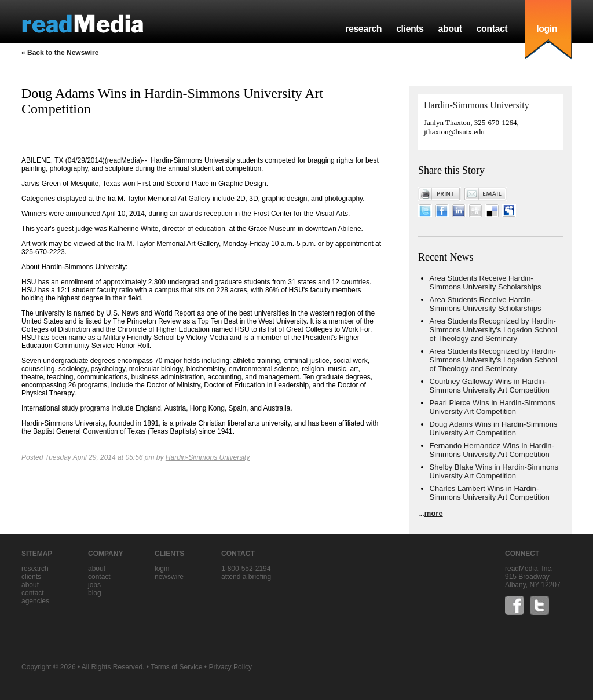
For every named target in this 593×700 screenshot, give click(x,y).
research (363, 29)
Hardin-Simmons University (208, 457)
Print (440, 194)
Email (485, 194)
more (434, 513)
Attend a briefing (246, 577)
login (547, 29)
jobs (94, 585)
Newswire (169, 577)
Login (162, 569)
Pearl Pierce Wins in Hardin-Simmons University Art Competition (493, 407)
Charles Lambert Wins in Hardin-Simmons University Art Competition (490, 493)
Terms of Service (176, 667)
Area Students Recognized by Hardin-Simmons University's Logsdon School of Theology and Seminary (494, 330)
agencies (35, 601)
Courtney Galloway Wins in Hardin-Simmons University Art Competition (490, 386)
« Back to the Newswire (60, 53)
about (450, 29)
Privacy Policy (230, 667)
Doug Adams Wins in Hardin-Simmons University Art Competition (494, 428)
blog (95, 593)
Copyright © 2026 (49, 667)
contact (492, 29)
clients (410, 29)
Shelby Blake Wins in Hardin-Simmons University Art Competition (494, 471)
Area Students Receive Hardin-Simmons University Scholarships (486, 283)
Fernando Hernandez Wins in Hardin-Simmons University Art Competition (492, 450)
